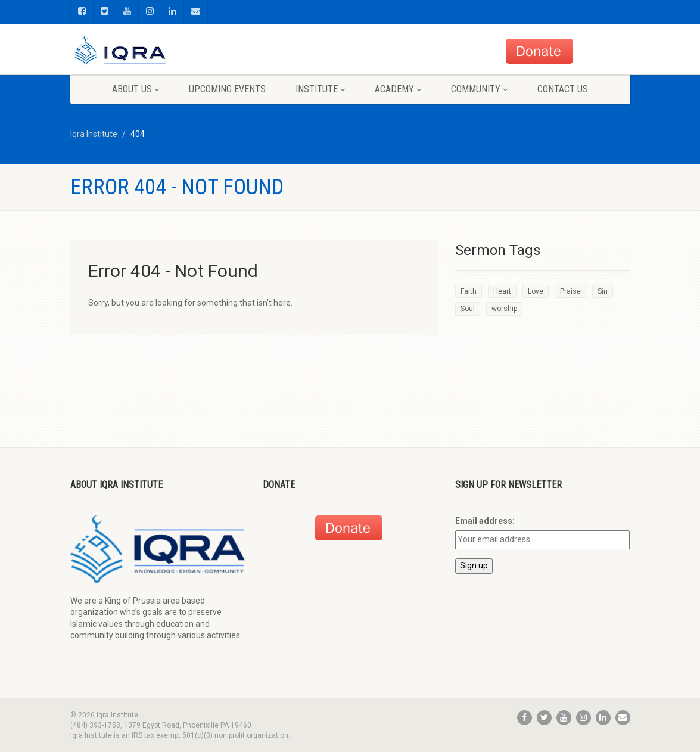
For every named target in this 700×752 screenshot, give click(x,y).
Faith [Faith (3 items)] (469, 291)
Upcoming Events (227, 89)
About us (136, 89)
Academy (398, 89)
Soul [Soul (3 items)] (468, 309)
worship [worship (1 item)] (504, 309)
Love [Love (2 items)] (536, 291)
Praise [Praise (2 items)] (570, 291)
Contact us (563, 89)
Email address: (485, 521)
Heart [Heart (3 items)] (502, 291)
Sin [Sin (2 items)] (603, 291)
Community (479, 89)
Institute (320, 89)
